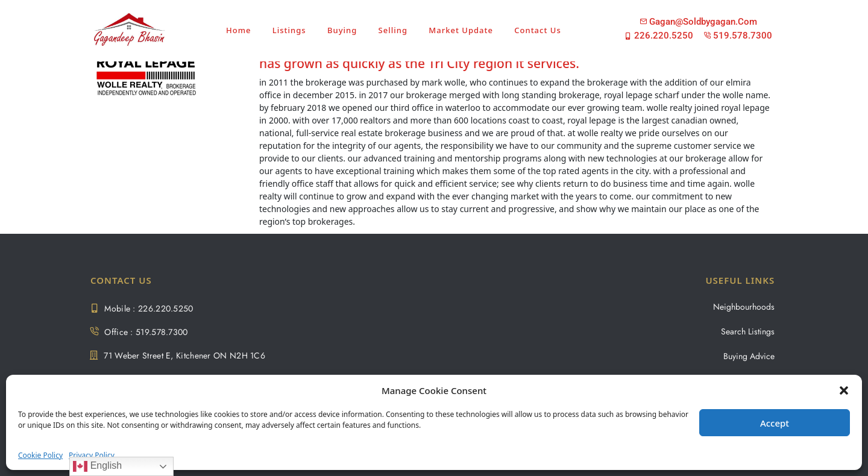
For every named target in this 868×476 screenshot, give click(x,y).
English (97, 466)
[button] (844, 390)
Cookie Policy (40, 455)
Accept (775, 423)
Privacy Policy (92, 455)
